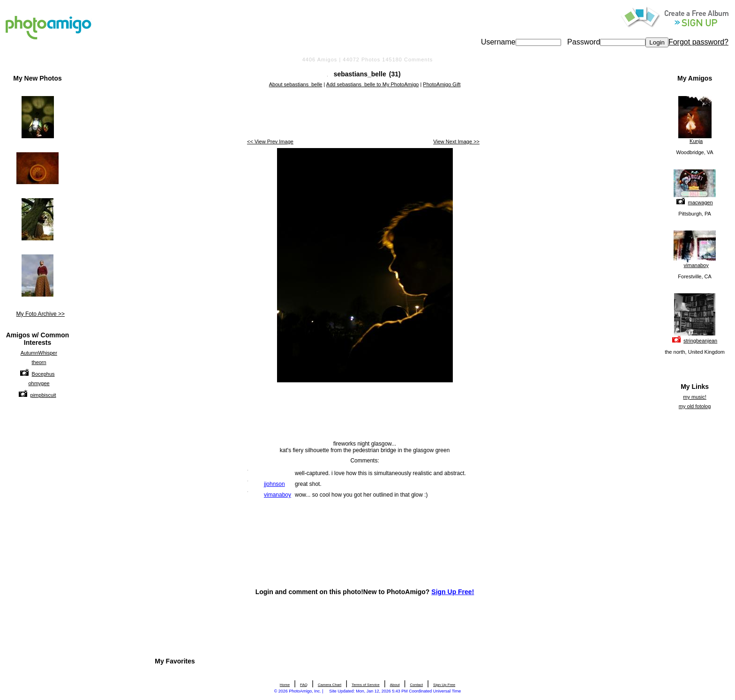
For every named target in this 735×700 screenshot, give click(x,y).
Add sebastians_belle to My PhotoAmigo (373, 84)
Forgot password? (698, 42)
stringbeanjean (700, 341)
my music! (695, 397)
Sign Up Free (444, 685)
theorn (39, 362)
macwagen (701, 202)
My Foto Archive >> (41, 314)
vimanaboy (696, 265)
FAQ (304, 685)
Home (285, 685)
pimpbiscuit (43, 395)
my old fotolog (695, 406)
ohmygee (39, 383)
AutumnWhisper (39, 353)
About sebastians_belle (296, 84)
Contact (417, 685)
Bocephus (43, 374)
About (395, 685)
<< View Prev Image (270, 141)
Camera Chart (330, 685)
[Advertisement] (365, 114)
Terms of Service (366, 685)
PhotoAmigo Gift (442, 84)
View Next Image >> (456, 141)
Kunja (696, 141)
